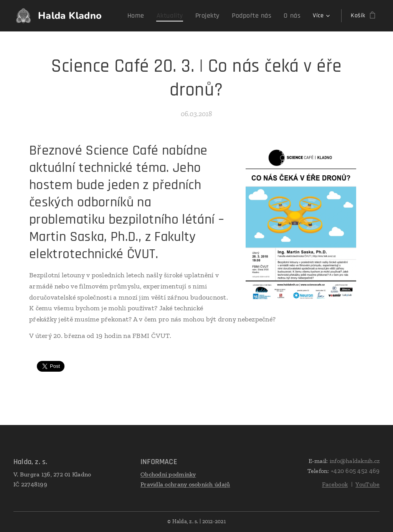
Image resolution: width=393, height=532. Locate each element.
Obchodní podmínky (168, 474)
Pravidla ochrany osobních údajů (185, 484)
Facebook (335, 484)
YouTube (367, 484)
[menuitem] (150, 16)
